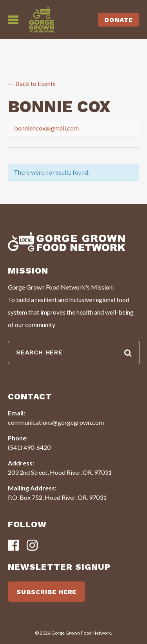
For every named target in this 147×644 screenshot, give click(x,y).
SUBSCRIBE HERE (46, 592)
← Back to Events (32, 83)
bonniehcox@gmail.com (46, 128)
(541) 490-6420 (29, 447)
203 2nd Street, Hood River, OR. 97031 (60, 472)
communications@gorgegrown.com (56, 422)
